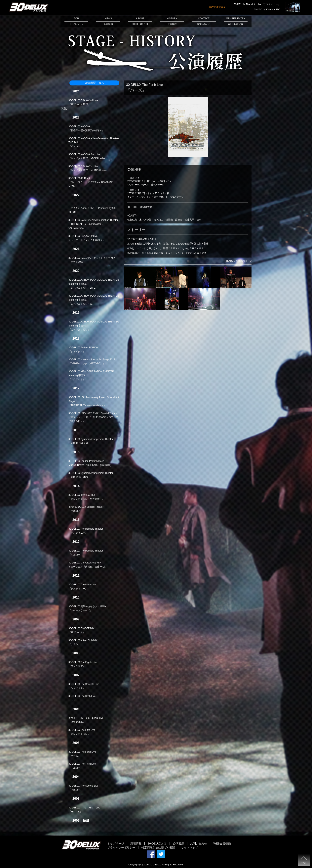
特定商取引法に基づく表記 (158, 847)
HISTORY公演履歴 (172, 21)
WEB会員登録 (222, 844)
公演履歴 (178, 844)
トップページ (116, 844)
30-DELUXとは (157, 844)
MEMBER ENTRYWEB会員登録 (236, 21)
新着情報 (136, 844)
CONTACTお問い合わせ (204, 21)
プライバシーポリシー (121, 847)
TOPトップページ (76, 21)
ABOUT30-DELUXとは (140, 21)
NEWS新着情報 (108, 21)
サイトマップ (189, 847)
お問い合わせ (199, 844)
